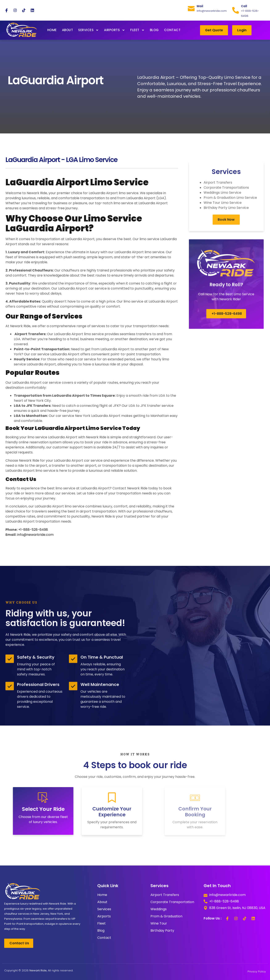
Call (244, 6)
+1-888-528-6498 (33, 530)
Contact (172, 30)
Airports (115, 30)
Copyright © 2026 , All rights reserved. (39, 970)
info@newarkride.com (35, 535)
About (68, 30)
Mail (200, 6)
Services (88, 30)
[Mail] (191, 8)
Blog (154, 30)
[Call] (236, 10)
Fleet (137, 30)
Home (52, 30)
